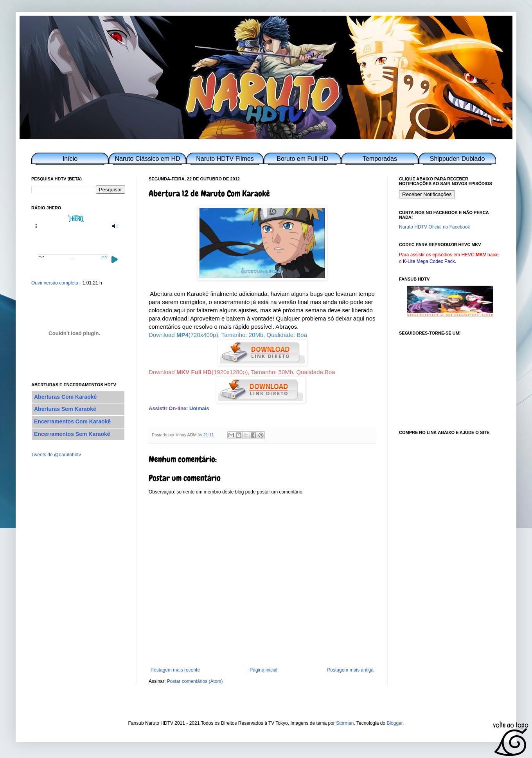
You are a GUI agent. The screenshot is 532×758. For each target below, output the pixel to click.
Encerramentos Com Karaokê (72, 421)
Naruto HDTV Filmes (225, 159)
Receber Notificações (427, 194)
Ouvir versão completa (55, 283)
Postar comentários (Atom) (195, 681)
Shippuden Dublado (457, 159)
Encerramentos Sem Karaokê (72, 434)
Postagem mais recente (175, 670)
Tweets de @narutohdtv (56, 455)
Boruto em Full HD (302, 159)
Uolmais (199, 408)
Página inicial (263, 670)
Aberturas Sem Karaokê (65, 409)
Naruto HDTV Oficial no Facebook (434, 227)
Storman (345, 723)
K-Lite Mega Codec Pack (429, 261)
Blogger (395, 723)
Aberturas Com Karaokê (65, 397)
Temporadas (380, 159)
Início (70, 159)
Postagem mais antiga (350, 670)
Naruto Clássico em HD (147, 159)
